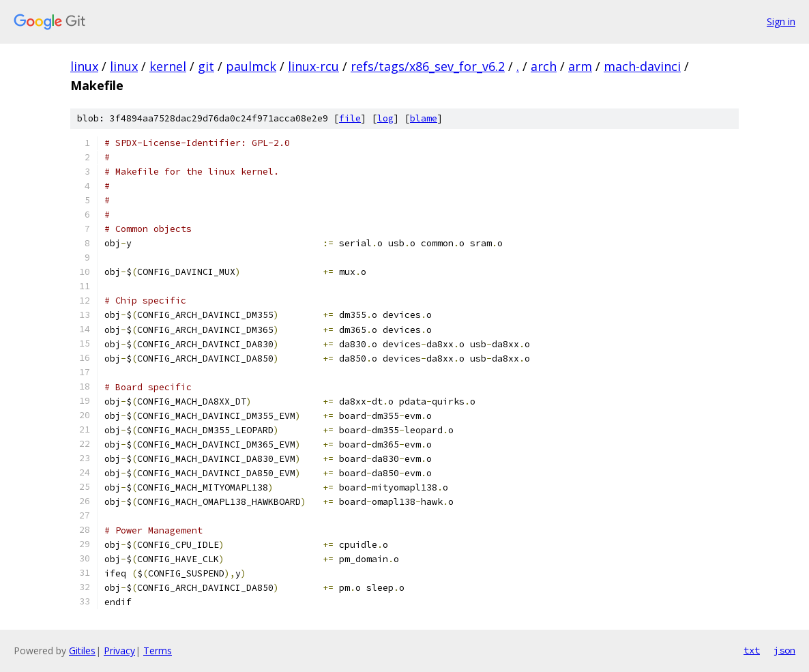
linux (84, 66)
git (206, 66)
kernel (168, 66)
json (784, 650)
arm (580, 66)
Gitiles (82, 651)
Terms (158, 651)
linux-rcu (313, 66)
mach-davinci (642, 66)
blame (424, 118)
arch (544, 66)
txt (752, 650)
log (385, 118)
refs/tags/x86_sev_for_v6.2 (428, 66)
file (350, 118)
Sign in (781, 21)
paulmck (251, 66)
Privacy (119, 651)
